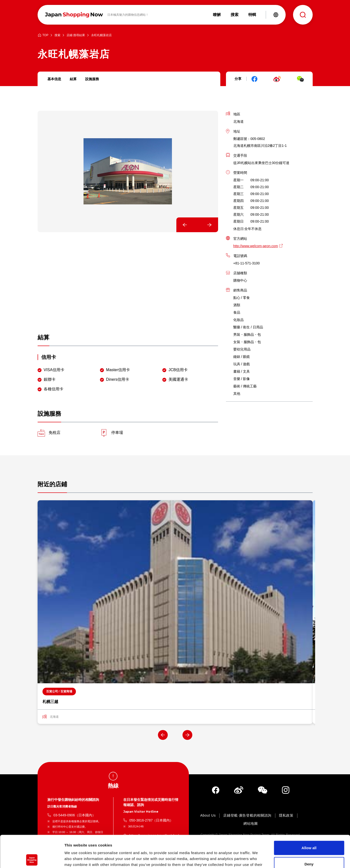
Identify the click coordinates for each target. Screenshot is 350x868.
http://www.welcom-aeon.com (256, 246)
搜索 (57, 35)
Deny (309, 832)
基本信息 (54, 79)
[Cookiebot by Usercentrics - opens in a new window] (32, 858)
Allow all (309, 816)
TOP (45, 35)
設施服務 (92, 79)
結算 (73, 79)
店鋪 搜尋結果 (76, 35)
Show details (258, 858)
